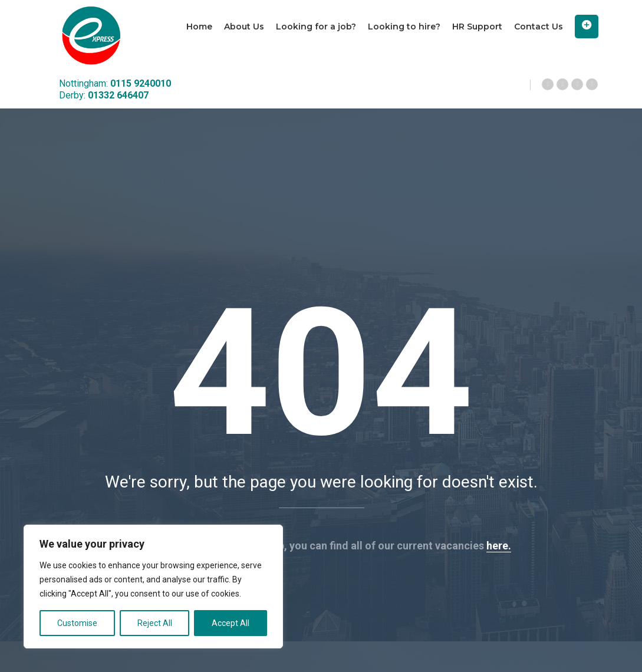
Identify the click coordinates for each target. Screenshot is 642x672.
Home (199, 27)
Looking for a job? (316, 27)
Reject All (155, 623)
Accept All (231, 623)
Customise (77, 623)
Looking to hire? (404, 27)
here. (499, 546)
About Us (244, 27)
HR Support (477, 27)
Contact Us (539, 27)
